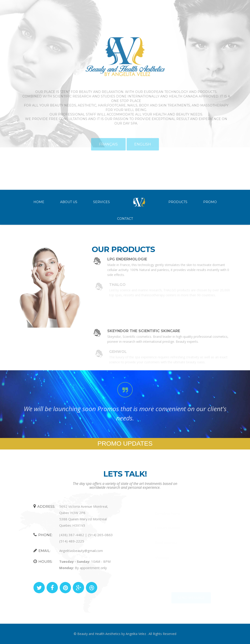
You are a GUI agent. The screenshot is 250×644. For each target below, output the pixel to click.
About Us (69, 202)
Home (39, 202)
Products (178, 202)
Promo (210, 202)
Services (101, 202)
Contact (125, 219)
